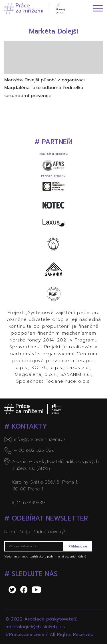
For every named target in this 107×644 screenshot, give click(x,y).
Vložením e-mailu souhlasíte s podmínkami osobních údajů (45, 557)
